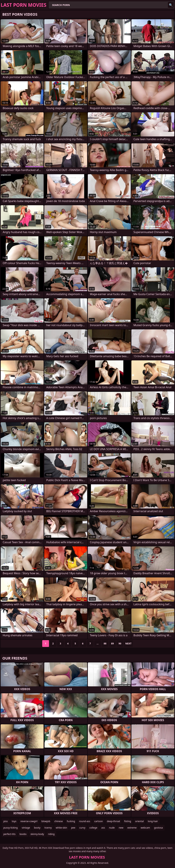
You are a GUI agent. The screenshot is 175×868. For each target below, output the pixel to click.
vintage (26, 828)
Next (128, 643)
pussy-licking (11, 828)
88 (105, 643)
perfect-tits (9, 834)
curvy (82, 828)
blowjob (46, 821)
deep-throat (114, 821)
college (93, 828)
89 (112, 643)
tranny (48, 828)
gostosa (158, 828)
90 (120, 643)
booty (37, 828)
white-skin (61, 828)
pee (73, 828)
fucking (71, 821)
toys (14, 821)
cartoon (99, 821)
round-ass (85, 821)
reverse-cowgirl (29, 821)
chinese (58, 821)
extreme (132, 828)
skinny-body (37, 834)
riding (51, 834)
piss (6, 821)
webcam (145, 828)
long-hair (153, 821)
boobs (23, 834)
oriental (139, 821)
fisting (128, 821)
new (121, 828)
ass (103, 828)
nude (112, 828)
